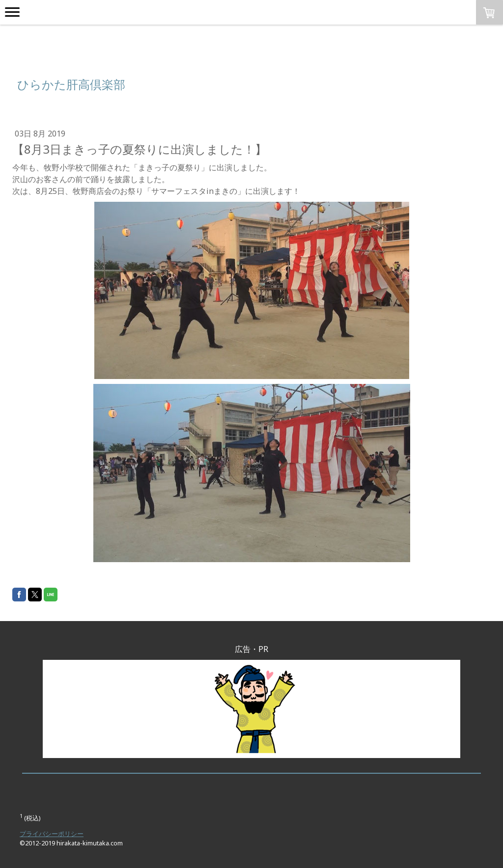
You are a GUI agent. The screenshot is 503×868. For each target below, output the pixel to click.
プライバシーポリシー (52, 834)
